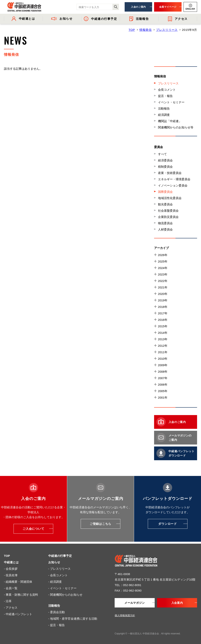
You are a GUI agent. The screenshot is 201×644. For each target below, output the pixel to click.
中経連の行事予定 (60, 556)
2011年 (163, 352)
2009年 (163, 365)
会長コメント (167, 90)
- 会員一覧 (11, 588)
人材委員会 (165, 229)
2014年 (163, 333)
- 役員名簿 (11, 575)
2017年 (163, 313)
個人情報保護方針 (125, 615)
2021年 (163, 287)
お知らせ (54, 562)
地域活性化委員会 (170, 198)
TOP (132, 30)
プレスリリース (167, 30)
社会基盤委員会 (168, 211)
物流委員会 (165, 223)
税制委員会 (165, 167)
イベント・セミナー (171, 102)
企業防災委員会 (168, 217)
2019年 (163, 300)
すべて (162, 154)
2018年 (163, 307)
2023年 (163, 274)
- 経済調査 (55, 582)
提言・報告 (165, 96)
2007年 (163, 378)
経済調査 (164, 115)
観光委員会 (165, 204)
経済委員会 (165, 160)
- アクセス (11, 608)
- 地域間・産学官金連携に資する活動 (73, 619)
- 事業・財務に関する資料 (21, 595)
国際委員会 (165, 192)
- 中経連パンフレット (18, 614)
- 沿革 (8, 601)
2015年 (163, 326)
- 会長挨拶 (11, 569)
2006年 (163, 385)
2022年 (163, 281)
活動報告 (164, 108)
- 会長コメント (58, 575)
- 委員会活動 (57, 612)
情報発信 (146, 30)
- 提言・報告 (57, 625)
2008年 (163, 372)
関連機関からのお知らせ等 (176, 127)
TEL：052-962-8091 (128, 585)
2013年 (163, 339)
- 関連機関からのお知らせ (65, 595)
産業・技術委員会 (170, 173)
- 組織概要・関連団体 (18, 582)
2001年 (163, 397)
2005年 (163, 391)
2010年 (163, 359)
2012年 (163, 346)
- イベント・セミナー (62, 588)
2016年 (163, 320)
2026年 (163, 255)
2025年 (163, 261)
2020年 (163, 294)
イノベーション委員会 (173, 185)
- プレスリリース (59, 569)
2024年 (163, 268)
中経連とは (11, 562)
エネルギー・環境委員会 (174, 179)
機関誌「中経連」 (170, 121)
